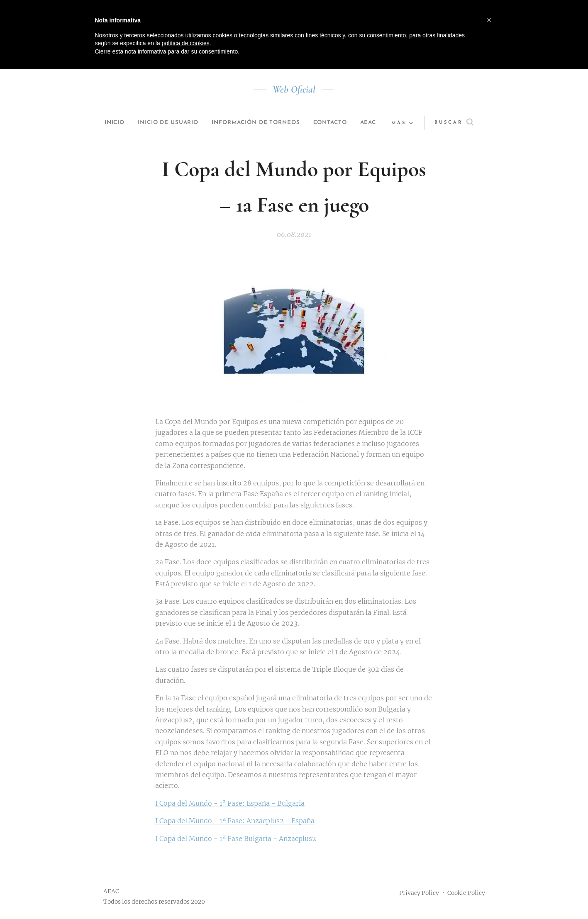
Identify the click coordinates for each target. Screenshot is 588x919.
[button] (459, 123)
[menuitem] (116, 123)
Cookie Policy (466, 893)
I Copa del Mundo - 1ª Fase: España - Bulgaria (230, 803)
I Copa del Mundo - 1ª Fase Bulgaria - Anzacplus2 (236, 838)
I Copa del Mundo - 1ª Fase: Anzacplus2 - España (235, 821)
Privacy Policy (419, 893)
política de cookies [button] (186, 43)
